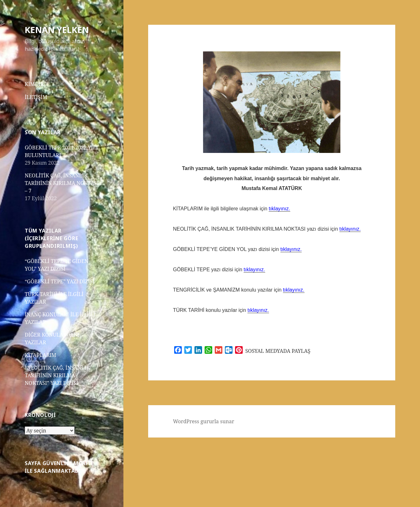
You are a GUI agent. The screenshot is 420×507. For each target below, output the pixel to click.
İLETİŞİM (36, 97)
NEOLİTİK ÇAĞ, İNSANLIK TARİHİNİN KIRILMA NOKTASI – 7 (62, 183)
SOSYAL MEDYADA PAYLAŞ (278, 351)
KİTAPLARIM (41, 355)
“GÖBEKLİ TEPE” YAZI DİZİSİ (60, 281)
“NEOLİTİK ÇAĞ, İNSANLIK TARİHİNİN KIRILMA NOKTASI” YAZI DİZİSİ (57, 375)
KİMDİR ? (36, 84)
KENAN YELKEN (57, 30)
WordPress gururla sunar (203, 421)
